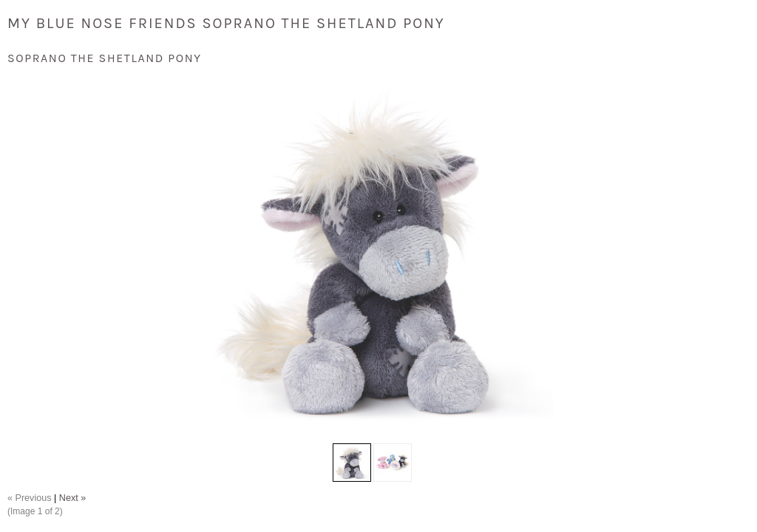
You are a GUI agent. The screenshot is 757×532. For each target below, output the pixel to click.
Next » (72, 498)
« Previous (30, 498)
